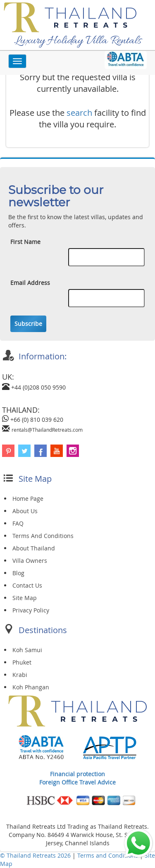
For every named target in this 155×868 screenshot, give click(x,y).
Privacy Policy (31, 610)
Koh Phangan (31, 687)
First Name (25, 242)
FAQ (18, 523)
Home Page (28, 499)
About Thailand (34, 548)
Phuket (22, 662)
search (79, 113)
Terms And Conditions (43, 536)
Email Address (30, 283)
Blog (18, 573)
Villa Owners (30, 561)
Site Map (25, 598)
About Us (25, 511)
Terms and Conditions (108, 855)
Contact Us (27, 585)
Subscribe (28, 324)
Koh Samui (27, 650)
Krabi (20, 675)
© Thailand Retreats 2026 (35, 855)
